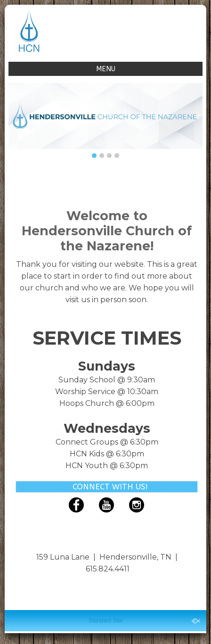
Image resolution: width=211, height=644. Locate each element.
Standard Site (106, 620)
